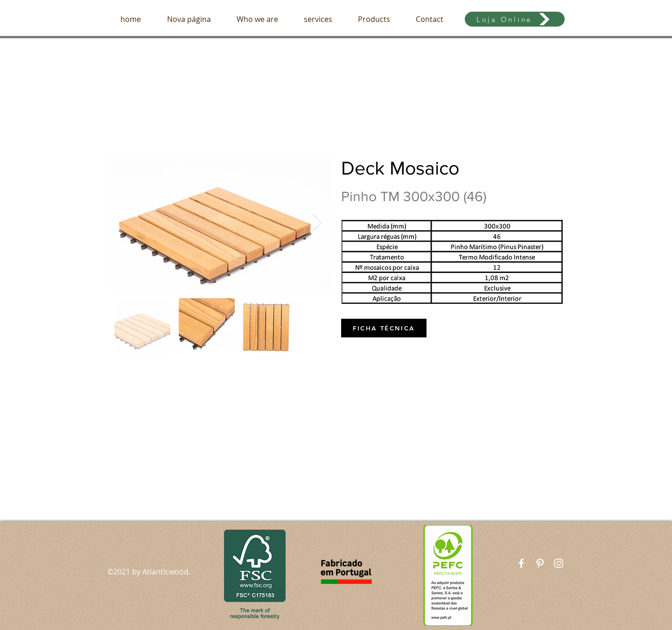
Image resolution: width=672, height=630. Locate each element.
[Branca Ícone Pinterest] (540, 563)
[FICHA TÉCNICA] (384, 328)
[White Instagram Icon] (559, 563)
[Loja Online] (515, 19)
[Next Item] (317, 222)
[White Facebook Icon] (521, 563)
